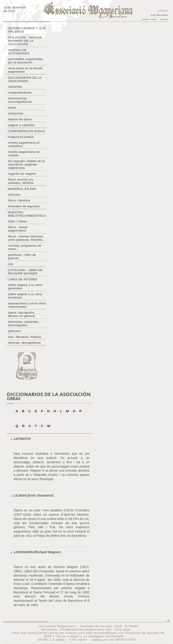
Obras (12, 108)
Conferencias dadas (27, 131)
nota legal (123, 630)
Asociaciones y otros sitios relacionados (27, 305)
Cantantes (15, 87)
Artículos (14, 195)
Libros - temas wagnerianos (18, 229)
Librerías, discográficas (24, 343)
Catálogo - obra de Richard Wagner (25, 272)
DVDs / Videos (18, 221)
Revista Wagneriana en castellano (24, 144)
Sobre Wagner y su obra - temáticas (26, 296)
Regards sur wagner (22, 174)
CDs (11, 264)
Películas (15, 331)
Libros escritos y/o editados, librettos (21, 181)
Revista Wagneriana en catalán (24, 154)
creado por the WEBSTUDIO (113, 640)
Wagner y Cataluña (21, 125)
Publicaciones (21, 137)
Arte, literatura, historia (24, 337)
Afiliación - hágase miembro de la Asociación (25, 41)
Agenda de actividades (19, 52)
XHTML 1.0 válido (51, 640)
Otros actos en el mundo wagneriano (25, 70)
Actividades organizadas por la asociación (25, 61)
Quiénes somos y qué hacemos (27, 30)
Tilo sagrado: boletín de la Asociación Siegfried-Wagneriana (26, 164)
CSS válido (78, 640)
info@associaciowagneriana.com (86, 630)
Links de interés (23, 279)
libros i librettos (19, 200)
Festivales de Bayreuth (24, 206)
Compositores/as (20, 92)
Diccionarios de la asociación (25, 79)
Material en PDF (22, 189)
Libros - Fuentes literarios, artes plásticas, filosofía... (27, 238)
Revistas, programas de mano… (25, 247)
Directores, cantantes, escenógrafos (24, 323)
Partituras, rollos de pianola (22, 256)
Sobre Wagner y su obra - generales (26, 287)
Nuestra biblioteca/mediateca (27, 214)
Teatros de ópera (20, 119)
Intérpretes (16, 113)
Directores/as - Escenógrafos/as (20, 100)
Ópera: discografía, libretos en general (22, 314)
